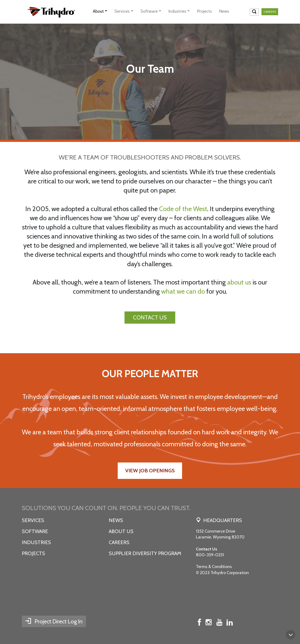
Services (122, 11)
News (224, 11)
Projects (205, 11)
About (98, 11)
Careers (270, 12)
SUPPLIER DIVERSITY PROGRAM (145, 553)
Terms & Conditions (214, 567)
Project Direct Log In (58, 621)
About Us (121, 531)
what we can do (183, 291)
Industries (177, 11)
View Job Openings (150, 471)
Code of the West (183, 209)
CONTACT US (150, 317)
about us (239, 282)
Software (149, 11)
